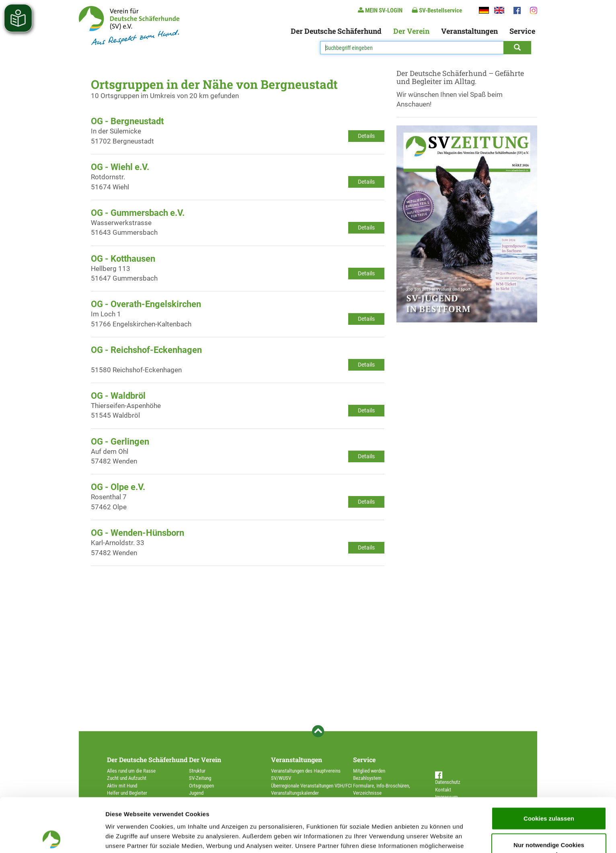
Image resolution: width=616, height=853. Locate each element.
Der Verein (411, 31)
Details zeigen (428, 837)
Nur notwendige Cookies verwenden (549, 796)
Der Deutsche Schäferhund (336, 31)
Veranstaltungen (469, 31)
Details (366, 136)
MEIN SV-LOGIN (380, 10)
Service (522, 31)
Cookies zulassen (549, 764)
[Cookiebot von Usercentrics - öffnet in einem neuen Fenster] (52, 837)
